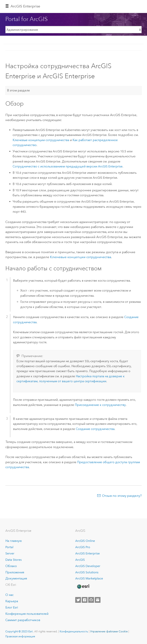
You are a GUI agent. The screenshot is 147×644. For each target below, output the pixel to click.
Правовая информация (20, 636)
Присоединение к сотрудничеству (100, 405)
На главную (14, 541)
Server (10, 553)
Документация (16, 578)
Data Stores (13, 560)
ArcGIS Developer (88, 566)
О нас (9, 595)
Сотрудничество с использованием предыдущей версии (68, 166)
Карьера (12, 601)
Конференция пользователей (27, 614)
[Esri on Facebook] (85, 600)
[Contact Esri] (98, 600)
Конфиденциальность (74, 631)
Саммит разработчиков (23, 620)
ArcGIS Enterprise (25, 6)
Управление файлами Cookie (109, 631)
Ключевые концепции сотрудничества (41, 140)
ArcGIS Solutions (87, 572)
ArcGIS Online (85, 541)
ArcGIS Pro (83, 547)
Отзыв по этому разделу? (122, 496)
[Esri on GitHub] (91, 600)
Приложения (15, 572)
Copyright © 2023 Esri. (19, 631)
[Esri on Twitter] (78, 600)
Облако (11, 566)
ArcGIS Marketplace (89, 578)
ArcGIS (80, 560)
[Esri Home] (83, 587)
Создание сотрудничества (95, 429)
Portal (9, 547)
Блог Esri (12, 607)
